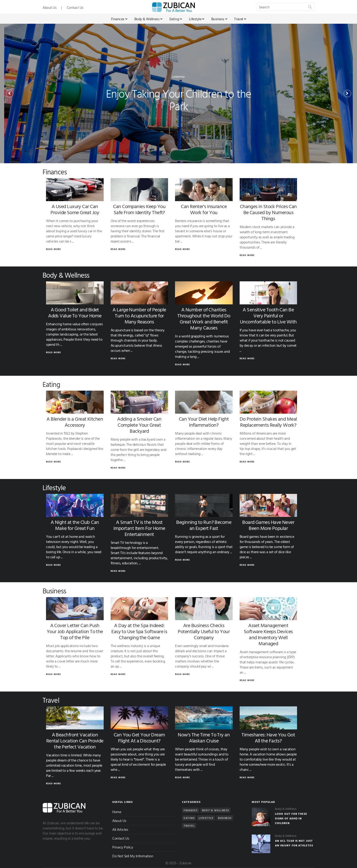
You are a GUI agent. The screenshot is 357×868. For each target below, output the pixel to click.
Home (117, 812)
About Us (50, 7)
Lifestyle (197, 19)
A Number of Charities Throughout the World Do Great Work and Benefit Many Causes (204, 318)
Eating (176, 19)
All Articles (120, 829)
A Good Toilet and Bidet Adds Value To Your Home (75, 312)
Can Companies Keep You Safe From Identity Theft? (139, 209)
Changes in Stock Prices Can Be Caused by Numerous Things (268, 212)
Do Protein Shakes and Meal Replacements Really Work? (268, 422)
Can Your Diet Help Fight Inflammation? (204, 422)
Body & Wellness (148, 19)
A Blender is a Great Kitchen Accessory (75, 422)
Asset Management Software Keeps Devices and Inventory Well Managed (268, 634)
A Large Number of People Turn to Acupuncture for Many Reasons (139, 315)
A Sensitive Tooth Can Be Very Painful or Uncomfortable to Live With (268, 315)
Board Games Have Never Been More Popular (268, 525)
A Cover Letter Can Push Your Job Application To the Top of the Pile (75, 631)
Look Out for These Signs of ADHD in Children (291, 818)
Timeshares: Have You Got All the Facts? (268, 737)
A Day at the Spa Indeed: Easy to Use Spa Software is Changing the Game (139, 631)
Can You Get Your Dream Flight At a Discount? (139, 737)
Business (219, 19)
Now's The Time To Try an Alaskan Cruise (204, 737)
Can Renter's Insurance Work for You (204, 209)
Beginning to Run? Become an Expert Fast (204, 525)
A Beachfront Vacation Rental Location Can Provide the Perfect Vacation (75, 740)
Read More (53, 249)
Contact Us (75, 7)
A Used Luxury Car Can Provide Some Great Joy (75, 209)
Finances (119, 19)
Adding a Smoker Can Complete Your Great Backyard (139, 425)
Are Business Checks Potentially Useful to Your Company (204, 631)
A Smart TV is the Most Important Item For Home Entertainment (139, 528)
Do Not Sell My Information (133, 856)
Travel (240, 19)
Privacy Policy (123, 847)
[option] (178, 93)
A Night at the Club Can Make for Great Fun (75, 525)
